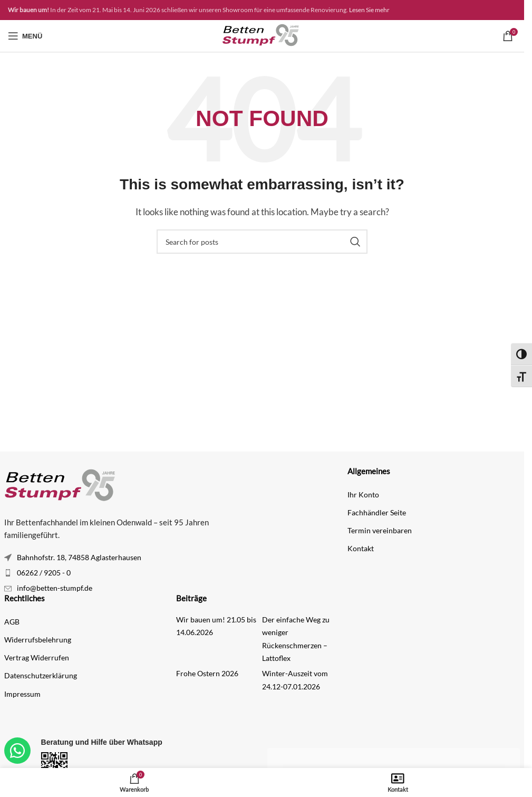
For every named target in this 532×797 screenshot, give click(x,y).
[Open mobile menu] (25, 36)
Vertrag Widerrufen (37, 657)
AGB (12, 622)
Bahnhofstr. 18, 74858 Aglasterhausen (79, 557)
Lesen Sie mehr (369, 10)
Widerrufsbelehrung (38, 640)
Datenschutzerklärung (41, 675)
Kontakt (361, 548)
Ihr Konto (363, 494)
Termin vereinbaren (380, 530)
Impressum (22, 694)
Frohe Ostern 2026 (207, 673)
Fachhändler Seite (377, 512)
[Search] (262, 242)
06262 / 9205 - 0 (44, 573)
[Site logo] (262, 35)
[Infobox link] (130, 763)
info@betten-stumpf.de (55, 588)
